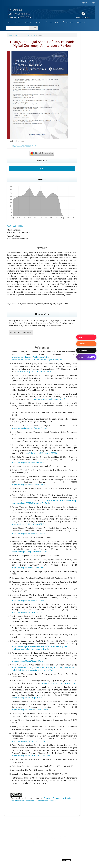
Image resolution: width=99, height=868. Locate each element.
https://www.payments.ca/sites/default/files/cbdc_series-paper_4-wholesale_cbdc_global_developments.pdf (41, 648)
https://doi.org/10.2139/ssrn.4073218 (58, 683)
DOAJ (80, 337)
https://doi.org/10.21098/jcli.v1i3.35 (24, 146)
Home (8, 22)
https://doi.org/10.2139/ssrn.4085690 (28, 462)
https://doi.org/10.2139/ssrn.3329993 (28, 600)
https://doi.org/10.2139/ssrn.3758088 (41, 453)
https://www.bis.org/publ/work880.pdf (48, 399)
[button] (50, 12)
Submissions (68, 22)
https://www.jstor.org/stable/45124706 (29, 552)
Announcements (53, 22)
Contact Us (82, 22)
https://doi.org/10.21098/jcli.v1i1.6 (27, 698)
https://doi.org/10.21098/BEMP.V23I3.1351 (31, 756)
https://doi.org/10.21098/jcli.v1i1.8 (27, 612)
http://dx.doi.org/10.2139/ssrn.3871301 (29, 524)
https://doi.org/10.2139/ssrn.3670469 (34, 371)
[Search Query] (18, 28)
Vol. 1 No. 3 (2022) (30, 35)
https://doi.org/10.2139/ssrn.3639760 (28, 567)
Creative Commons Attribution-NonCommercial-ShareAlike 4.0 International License (42, 799)
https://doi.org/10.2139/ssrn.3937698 (28, 485)
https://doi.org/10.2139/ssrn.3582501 (28, 533)
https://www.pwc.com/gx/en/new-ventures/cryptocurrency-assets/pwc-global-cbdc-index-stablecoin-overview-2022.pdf (43, 669)
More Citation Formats (21, 332)
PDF (42, 169)
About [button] (18, 22)
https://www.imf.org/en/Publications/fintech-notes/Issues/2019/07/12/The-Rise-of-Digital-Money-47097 (38, 358)
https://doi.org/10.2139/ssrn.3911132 (28, 741)
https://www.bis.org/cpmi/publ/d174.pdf (29, 428)
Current (28, 22)
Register (84, 3)
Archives (39, 22)
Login (93, 3)
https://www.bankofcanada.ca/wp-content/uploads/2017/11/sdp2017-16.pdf (44, 502)
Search (34, 28)
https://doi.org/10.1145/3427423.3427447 (31, 710)
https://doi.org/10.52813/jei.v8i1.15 (27, 661)
